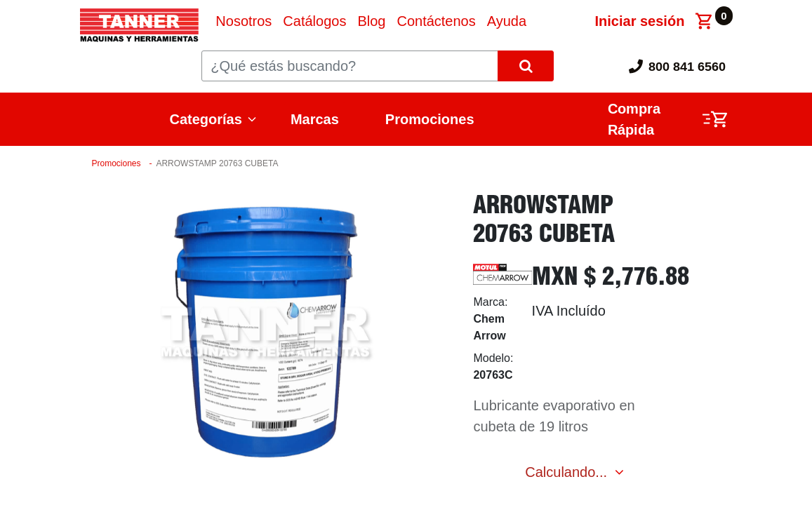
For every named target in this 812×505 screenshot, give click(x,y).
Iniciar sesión (640, 21)
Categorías (206, 119)
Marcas (315, 119)
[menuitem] (244, 21)
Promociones (430, 119)
